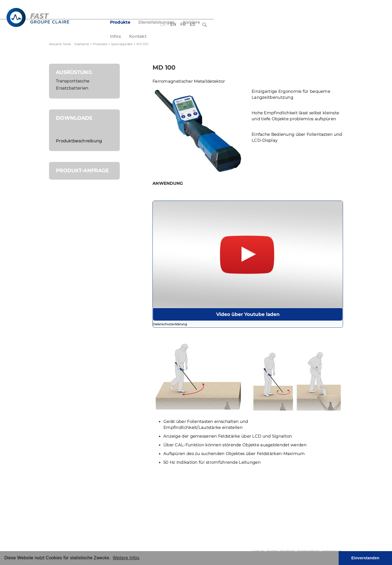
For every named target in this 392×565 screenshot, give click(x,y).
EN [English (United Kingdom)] (309, 10)
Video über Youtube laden (248, 314)
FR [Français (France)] (319, 10)
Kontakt (278, 22)
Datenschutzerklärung (170, 324)
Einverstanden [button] (365, 558)
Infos (256, 22)
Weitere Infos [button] (126, 558)
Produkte (163, 22)
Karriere (234, 22)
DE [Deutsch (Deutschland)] (299, 10)
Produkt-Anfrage (82, 171)
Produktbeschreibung (79, 141)
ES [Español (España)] (328, 10)
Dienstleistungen (199, 22)
